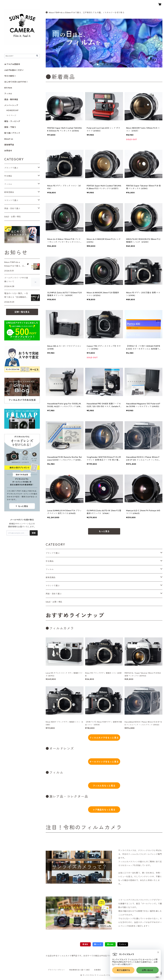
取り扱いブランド (12, 133)
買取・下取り (10, 127)
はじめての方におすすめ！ (16, 82)
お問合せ (8, 151)
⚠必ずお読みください (14, 70)
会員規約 (98, 970)
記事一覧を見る (22, 312)
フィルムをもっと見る (104, 786)
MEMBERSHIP (12, 110)
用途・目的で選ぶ (54, 594)
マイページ (11, 115)
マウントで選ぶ (53, 586)
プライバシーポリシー (56, 970)
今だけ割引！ (10, 76)
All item (8, 88)
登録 (34, 533)
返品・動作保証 (11, 99)
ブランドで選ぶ (53, 553)
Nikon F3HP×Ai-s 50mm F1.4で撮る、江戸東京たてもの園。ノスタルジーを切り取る (85, 13)
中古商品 (50, 561)
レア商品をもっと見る (104, 810)
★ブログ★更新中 (12, 64)
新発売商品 (51, 577)
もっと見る (104, 531)
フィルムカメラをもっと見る (104, 738)
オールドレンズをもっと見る (104, 762)
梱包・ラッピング (12, 121)
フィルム (50, 569)
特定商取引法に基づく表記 (80, 970)
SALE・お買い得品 (54, 602)
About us (9, 139)
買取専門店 (9, 145)
